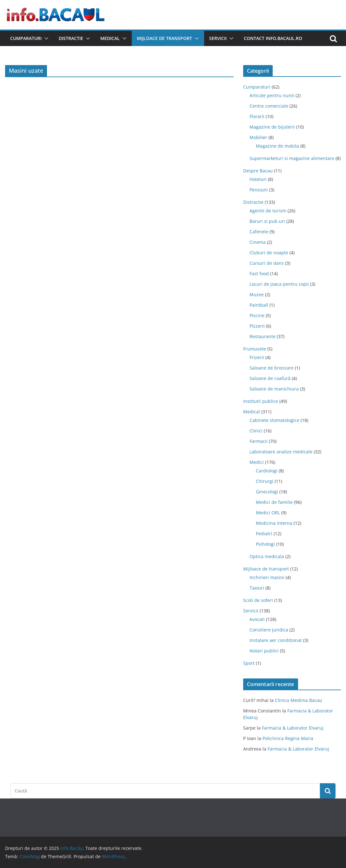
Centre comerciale (269, 106)
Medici (257, 462)
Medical (110, 38)
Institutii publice (261, 401)
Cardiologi (267, 471)
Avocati (257, 619)
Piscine (257, 315)
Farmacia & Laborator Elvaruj (293, 728)
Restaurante (263, 336)
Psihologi (265, 544)
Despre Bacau (258, 171)
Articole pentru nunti (272, 95)
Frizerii (257, 357)
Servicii (218, 38)
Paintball (259, 305)
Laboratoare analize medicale (281, 452)
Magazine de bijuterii (272, 127)
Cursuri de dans (267, 263)
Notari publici (264, 651)
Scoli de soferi (258, 600)
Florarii (257, 116)
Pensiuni (259, 190)
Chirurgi (265, 481)
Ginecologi (267, 492)
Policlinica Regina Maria (288, 738)
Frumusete (255, 349)
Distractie (71, 38)
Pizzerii (257, 326)
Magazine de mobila (277, 146)
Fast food (259, 274)
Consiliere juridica (269, 630)
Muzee (257, 294)
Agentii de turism (268, 211)
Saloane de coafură (270, 378)
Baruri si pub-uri (267, 221)
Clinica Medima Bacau (299, 700)
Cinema (258, 242)
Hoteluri (258, 179)
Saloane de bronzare (272, 368)
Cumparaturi (26, 38)
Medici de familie (274, 502)
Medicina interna (274, 523)
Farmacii (259, 441)
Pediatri (264, 534)
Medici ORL (268, 513)
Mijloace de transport (164, 38)
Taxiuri (257, 588)
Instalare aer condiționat (276, 640)
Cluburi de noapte (269, 253)
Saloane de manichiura (274, 389)
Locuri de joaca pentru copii (279, 284)
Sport (249, 663)
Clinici (256, 431)
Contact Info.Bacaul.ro (273, 38)
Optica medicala (267, 556)
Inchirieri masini (267, 577)
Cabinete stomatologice (274, 420)
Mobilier (258, 137)
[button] (45, 38)
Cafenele (259, 232)
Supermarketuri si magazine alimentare (292, 158)
